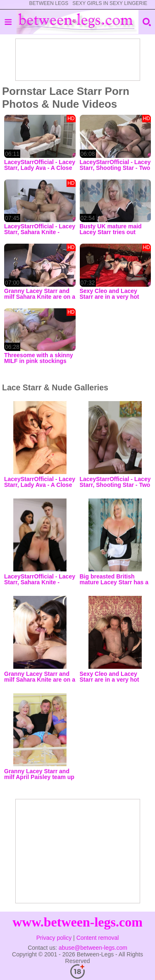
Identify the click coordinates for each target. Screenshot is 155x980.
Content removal (98, 938)
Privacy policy (54, 938)
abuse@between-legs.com (93, 948)
